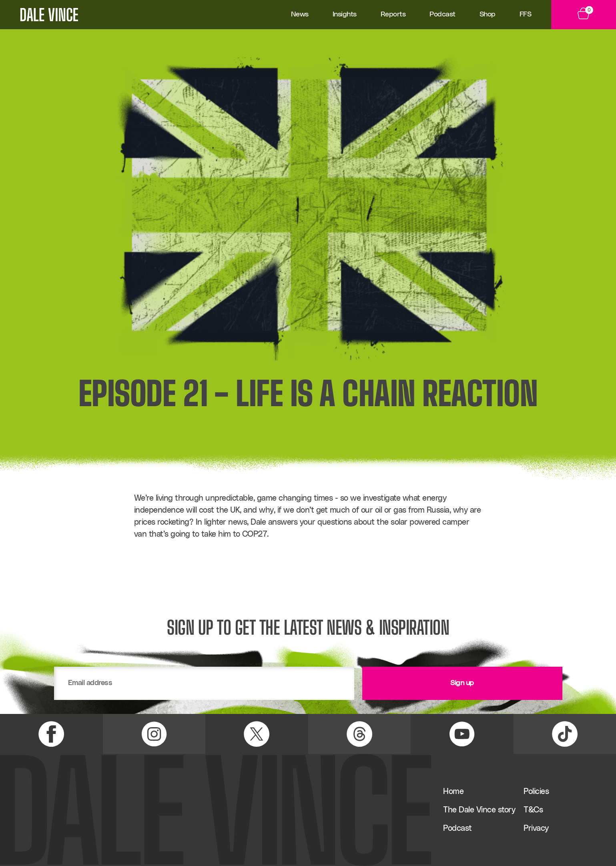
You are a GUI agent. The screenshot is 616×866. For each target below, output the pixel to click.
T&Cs (533, 810)
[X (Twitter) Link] (257, 734)
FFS (526, 14)
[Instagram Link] (154, 734)
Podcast (442, 14)
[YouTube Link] (462, 734)
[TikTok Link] (565, 734)
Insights (345, 14)
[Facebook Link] (51, 734)
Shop (488, 14)
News (300, 14)
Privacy (536, 828)
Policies (536, 792)
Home (453, 792)
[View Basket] (584, 15)
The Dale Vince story (479, 810)
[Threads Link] (360, 734)
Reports (393, 14)
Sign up (462, 683)
